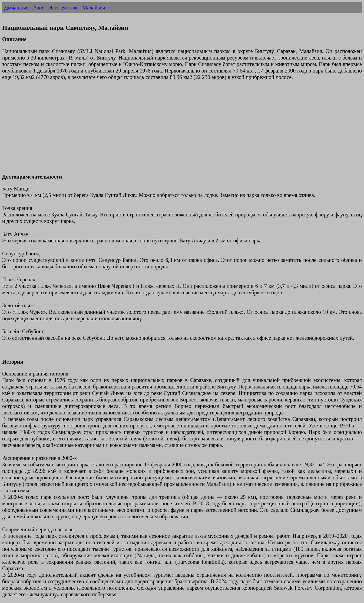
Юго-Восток (63, 8)
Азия (39, 8)
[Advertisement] (164, 130)
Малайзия (94, 8)
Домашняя (16, 8)
